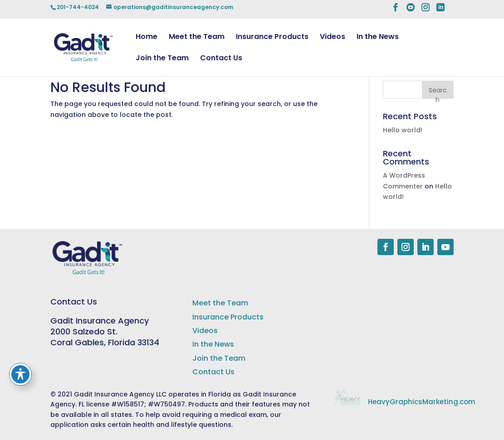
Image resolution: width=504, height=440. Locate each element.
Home (147, 38)
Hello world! (403, 130)
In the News (378, 38)
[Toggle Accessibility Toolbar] (20, 374)
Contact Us (221, 59)
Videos (333, 38)
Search (438, 92)
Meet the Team (197, 38)
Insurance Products (272, 38)
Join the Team (162, 59)
